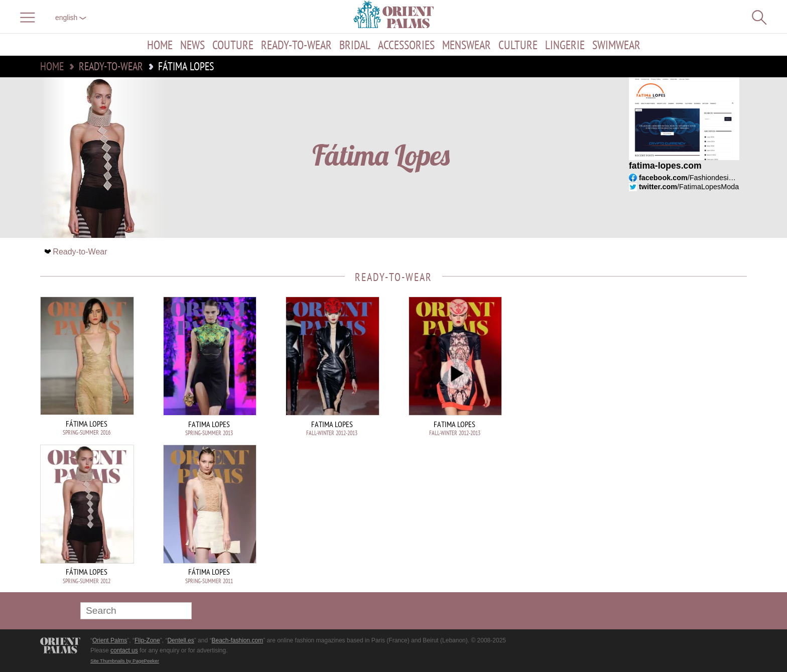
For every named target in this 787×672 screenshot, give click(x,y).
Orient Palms (110, 640)
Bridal (355, 45)
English (71, 18)
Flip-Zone (147, 640)
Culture (518, 45)
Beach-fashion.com (237, 640)
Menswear (467, 45)
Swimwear (616, 45)
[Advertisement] (677, 364)
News (192, 45)
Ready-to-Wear (296, 45)
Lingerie (565, 45)
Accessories (406, 45)
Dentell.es (180, 640)
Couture (233, 45)
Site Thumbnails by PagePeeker (125, 661)
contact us (124, 650)
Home (160, 45)
